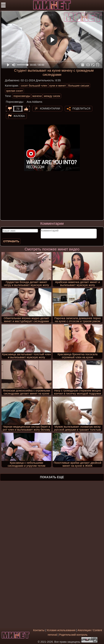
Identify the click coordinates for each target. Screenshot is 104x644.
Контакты (39, 630)
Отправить (11, 241)
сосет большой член (34, 86)
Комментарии (50, 108)
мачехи (37, 96)
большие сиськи (79, 86)
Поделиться (81, 108)
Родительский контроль (73, 635)
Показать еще (52, 477)
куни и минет (58, 86)
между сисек (52, 96)
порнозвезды (22, 96)
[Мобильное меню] (3, 5)
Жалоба (19, 116)
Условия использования (61, 630)
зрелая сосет (15, 91)
